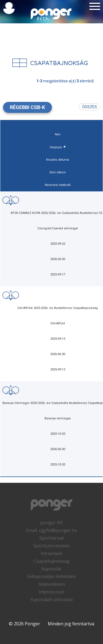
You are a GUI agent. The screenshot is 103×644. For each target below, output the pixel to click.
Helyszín (56, 147)
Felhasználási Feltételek (51, 576)
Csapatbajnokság (51, 561)
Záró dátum (58, 172)
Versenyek (51, 553)
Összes (90, 107)
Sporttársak (52, 538)
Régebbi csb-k (27, 107)
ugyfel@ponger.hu (58, 530)
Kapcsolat (51, 569)
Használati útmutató (52, 600)
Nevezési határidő (58, 185)
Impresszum (51, 592)
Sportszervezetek (52, 546)
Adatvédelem (52, 584)
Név (58, 134)
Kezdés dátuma (58, 160)
